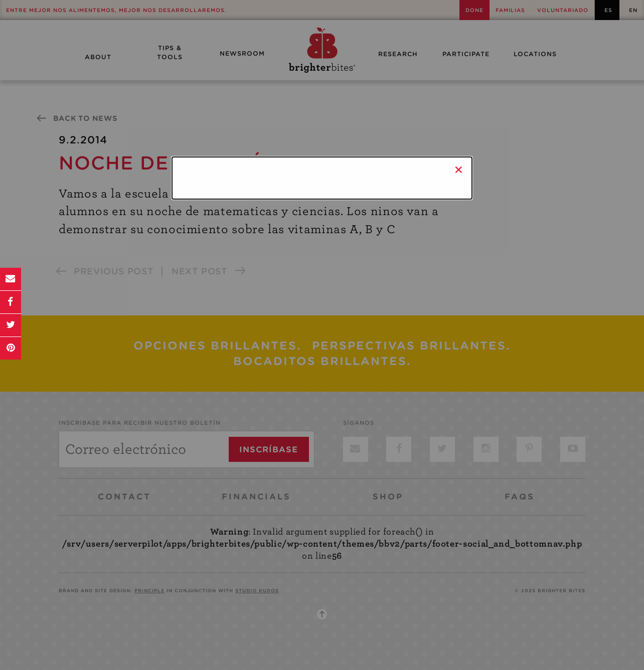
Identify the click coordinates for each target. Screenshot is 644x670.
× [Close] (459, 170)
